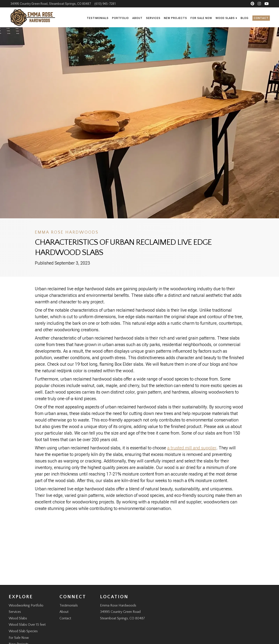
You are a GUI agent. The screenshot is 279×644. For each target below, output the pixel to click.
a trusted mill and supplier (192, 448)
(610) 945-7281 (105, 4)
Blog (245, 18)
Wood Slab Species (23, 631)
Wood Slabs (225, 18)
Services (153, 18)
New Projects (175, 18)
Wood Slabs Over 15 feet (27, 625)
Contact (261, 18)
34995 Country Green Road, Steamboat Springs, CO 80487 (51, 4)
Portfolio (120, 18)
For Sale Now (201, 18)
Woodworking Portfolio (26, 605)
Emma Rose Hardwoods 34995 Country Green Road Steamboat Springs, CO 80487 (122, 612)
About (137, 18)
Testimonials (98, 18)
